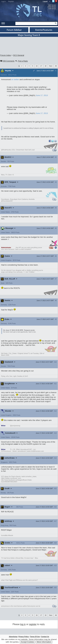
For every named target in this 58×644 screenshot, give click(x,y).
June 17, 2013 (42, 95)
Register (11, 1)
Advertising (13, 637)
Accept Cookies (27, 642)
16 (37, 66)
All (56, 66)
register (33, 624)
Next (51, 66)
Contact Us (45, 637)
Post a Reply (21, 61)
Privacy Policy (24, 637)
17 (41, 66)
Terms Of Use (35, 637)
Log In (4, 1)
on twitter (15, 79)
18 (46, 66)
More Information (44, 642)
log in (23, 624)
